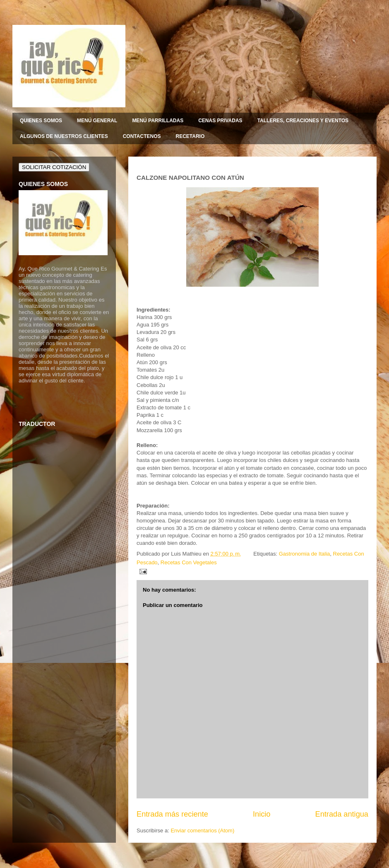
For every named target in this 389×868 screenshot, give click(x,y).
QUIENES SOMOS (41, 121)
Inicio (262, 814)
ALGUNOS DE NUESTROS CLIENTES (64, 136)
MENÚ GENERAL (97, 121)
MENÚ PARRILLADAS (158, 121)
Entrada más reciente (172, 814)
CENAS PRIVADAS (220, 121)
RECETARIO (190, 136)
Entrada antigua (342, 814)
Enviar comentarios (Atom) (202, 831)
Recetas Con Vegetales (189, 562)
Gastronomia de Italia (305, 554)
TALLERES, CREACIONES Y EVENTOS (303, 121)
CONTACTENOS (142, 136)
